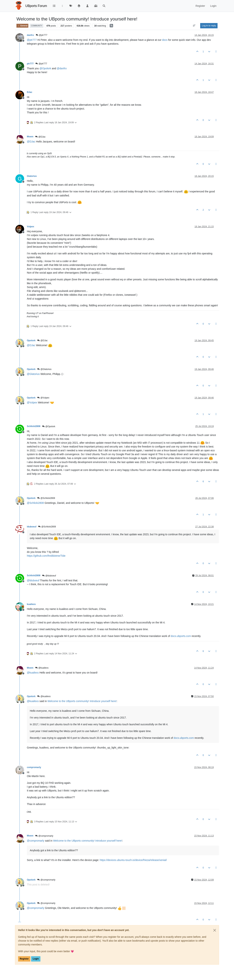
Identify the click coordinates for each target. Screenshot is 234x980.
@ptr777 (41, 35)
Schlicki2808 (34, 426)
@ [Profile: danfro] (62, 68)
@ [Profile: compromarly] (36, 841)
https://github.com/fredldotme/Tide (46, 556)
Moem (30, 137)
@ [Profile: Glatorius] (33, 374)
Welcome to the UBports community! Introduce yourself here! (82, 701)
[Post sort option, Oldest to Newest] (194, 26)
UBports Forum (36, 6)
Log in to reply (209, 26)
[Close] (215, 930)
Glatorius (32, 176)
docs (165, 40)
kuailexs (31, 604)
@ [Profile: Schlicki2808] (35, 503)
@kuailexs (42, 668)
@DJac (40, 137)
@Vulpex (43, 398)
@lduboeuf (49, 576)
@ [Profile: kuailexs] (33, 673)
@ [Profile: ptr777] (32, 40)
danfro (30, 35)
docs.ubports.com (181, 636)
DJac (30, 92)
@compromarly (44, 836)
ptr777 (30, 64)
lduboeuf (32, 527)
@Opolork (49, 426)
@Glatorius (44, 369)
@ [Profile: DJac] (31, 142)
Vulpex (31, 227)
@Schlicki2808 (46, 498)
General (22, 26)
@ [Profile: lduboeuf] (33, 580)
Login (36, 959)
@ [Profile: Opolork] (45, 68)
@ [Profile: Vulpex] (32, 402)
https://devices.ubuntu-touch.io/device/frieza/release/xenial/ (133, 860)
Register (24, 959)
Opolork (31, 341)
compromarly (34, 767)
